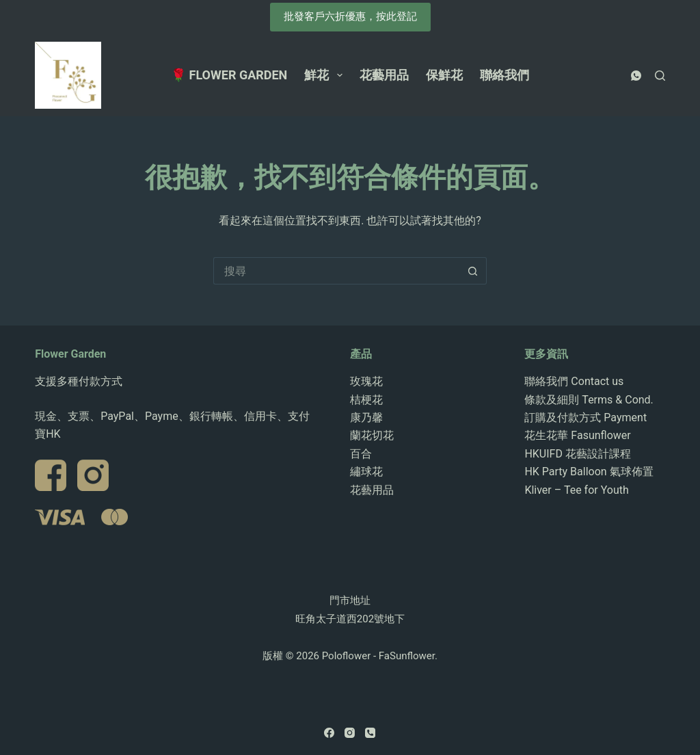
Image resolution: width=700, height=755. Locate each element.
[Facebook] (329, 733)
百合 (361, 454)
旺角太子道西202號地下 (350, 619)
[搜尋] (660, 76)
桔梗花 (366, 400)
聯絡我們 (504, 75)
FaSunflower (407, 656)
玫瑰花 (366, 381)
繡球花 (366, 472)
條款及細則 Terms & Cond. (589, 400)
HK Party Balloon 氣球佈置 (589, 472)
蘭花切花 (372, 435)
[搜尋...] (336, 271)
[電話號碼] (370, 733)
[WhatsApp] (636, 76)
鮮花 (326, 75)
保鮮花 (444, 75)
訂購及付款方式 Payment (585, 418)
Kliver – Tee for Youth (576, 490)
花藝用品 (384, 75)
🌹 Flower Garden (229, 75)
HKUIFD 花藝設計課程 (578, 454)
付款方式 (100, 381)
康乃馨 (366, 418)
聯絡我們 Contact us (574, 381)
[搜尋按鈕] (473, 271)
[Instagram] (350, 733)
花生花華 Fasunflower (577, 435)
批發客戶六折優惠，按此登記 (350, 16)
